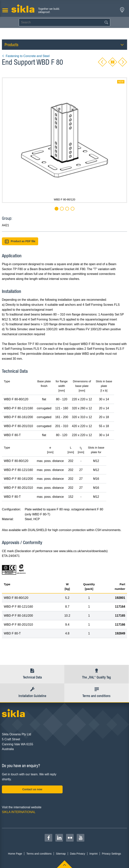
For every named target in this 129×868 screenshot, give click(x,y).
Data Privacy (78, 854)
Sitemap (61, 854)
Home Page (15, 854)
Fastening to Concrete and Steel (26, 56)
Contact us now (32, 789)
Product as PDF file (20, 242)
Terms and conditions (39, 854)
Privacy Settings (111, 854)
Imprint (93, 854)
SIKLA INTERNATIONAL (19, 812)
